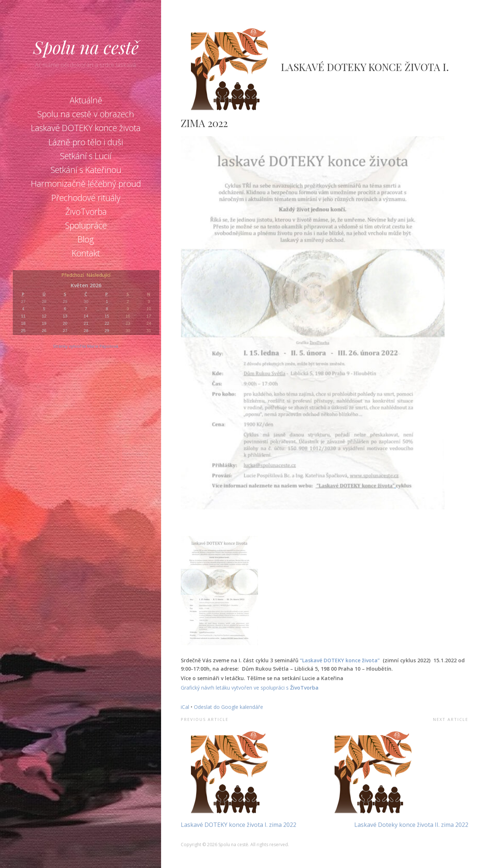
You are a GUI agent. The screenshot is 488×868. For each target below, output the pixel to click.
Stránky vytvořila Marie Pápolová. (86, 346)
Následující (99, 275)
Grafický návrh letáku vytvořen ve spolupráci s (235, 688)
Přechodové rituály (86, 198)
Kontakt (86, 253)
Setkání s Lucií (86, 156)
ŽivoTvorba (86, 212)
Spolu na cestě (86, 47)
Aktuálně (86, 100)
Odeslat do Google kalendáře (229, 707)
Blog (86, 239)
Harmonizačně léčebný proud (86, 184)
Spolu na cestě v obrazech (86, 114)
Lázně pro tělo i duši (86, 142)
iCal (185, 707)
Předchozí (73, 275)
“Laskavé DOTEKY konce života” (341, 660)
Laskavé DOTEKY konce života (86, 128)
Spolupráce (86, 225)
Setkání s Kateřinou (86, 170)
